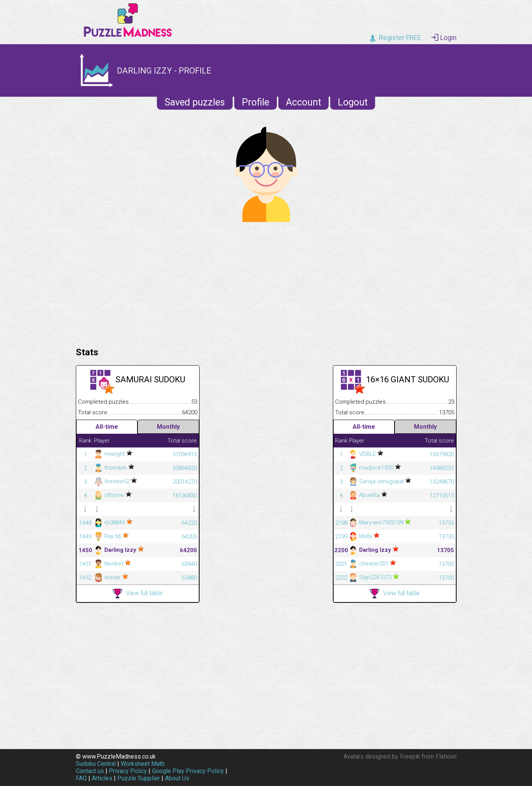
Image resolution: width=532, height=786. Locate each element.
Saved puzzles (195, 102)
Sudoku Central (96, 764)
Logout (353, 102)
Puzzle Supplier (139, 778)
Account (304, 102)
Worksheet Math (143, 764)
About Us (177, 778)
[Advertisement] (266, 283)
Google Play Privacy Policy (188, 771)
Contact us (90, 771)
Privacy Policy (128, 771)
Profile (256, 102)
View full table (138, 593)
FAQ (81, 778)
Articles (102, 778)
